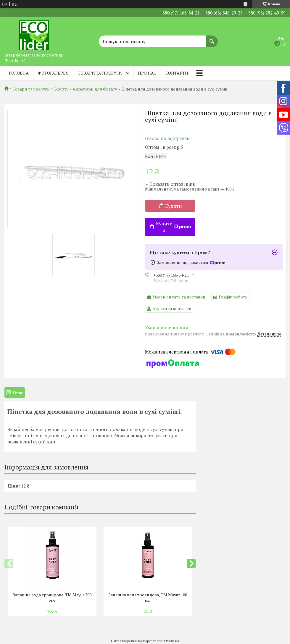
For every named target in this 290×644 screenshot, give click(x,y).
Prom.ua (173, 641)
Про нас (147, 73)
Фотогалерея (53, 73)
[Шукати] (212, 38)
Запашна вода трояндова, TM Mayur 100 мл (148, 598)
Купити (173, 206)
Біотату (61, 89)
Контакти (177, 73)
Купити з (173, 227)
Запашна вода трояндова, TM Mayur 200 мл (52, 598)
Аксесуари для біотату (95, 89)
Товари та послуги (100, 73)
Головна (19, 73)
